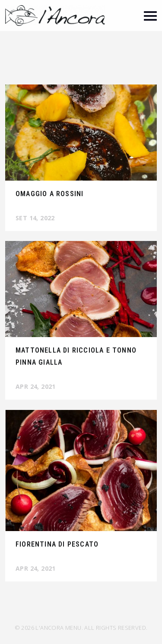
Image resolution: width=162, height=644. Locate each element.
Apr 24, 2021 (36, 386)
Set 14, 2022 (35, 218)
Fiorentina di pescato (57, 544)
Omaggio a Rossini (49, 194)
